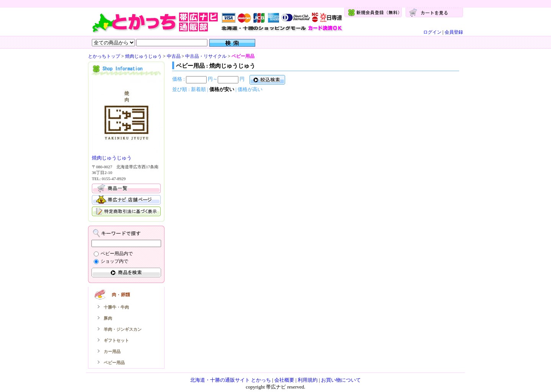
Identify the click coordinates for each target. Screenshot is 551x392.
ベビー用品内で (117, 254)
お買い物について (341, 380)
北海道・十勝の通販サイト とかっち (231, 380)
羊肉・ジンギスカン (123, 329)
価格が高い (250, 89)
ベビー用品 (114, 363)
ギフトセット (116, 340)
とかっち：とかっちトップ (217, 22)
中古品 (174, 56)
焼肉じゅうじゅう (143, 56)
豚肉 (108, 318)
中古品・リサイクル (206, 56)
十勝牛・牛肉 (116, 307)
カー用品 (112, 351)
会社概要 (284, 380)
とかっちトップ (104, 56)
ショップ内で (114, 261)
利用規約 (308, 380)
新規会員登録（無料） (373, 12)
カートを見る (434, 12)
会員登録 (454, 32)
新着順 (198, 89)
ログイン (432, 32)
